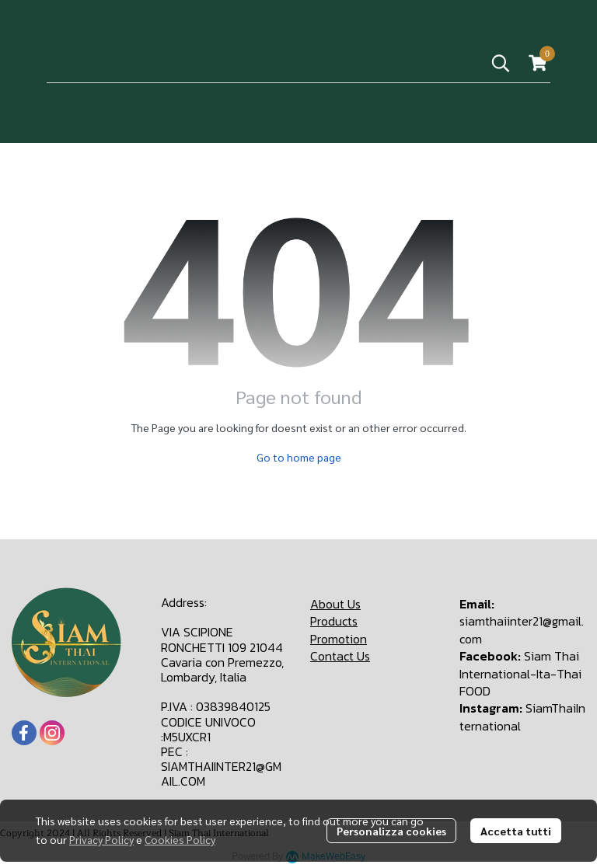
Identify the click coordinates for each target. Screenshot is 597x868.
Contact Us (340, 656)
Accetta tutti (516, 831)
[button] (501, 63)
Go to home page (299, 457)
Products (334, 621)
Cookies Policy (180, 839)
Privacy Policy (101, 839)
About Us (335, 604)
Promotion (339, 639)
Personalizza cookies (391, 831)
